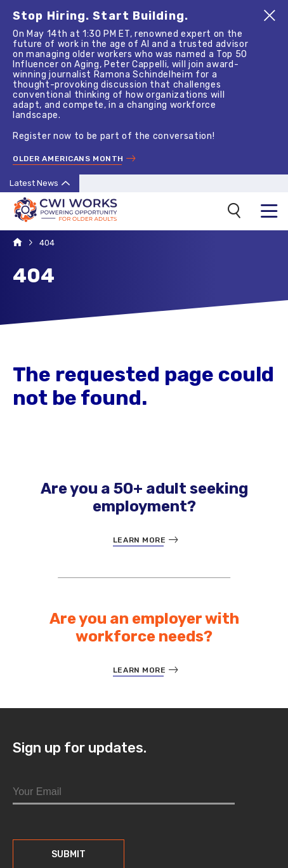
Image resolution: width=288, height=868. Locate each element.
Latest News (34, 182)
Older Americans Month (68, 158)
